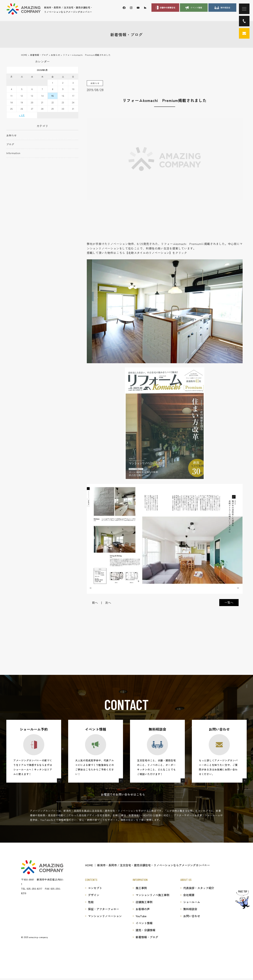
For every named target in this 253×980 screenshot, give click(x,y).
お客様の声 (143, 909)
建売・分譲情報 (145, 930)
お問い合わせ (192, 916)
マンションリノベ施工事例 (153, 895)
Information (13, 153)
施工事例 (141, 888)
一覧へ (229, 602)
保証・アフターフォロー (103, 909)
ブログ (10, 144)
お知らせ (12, 135)
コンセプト (95, 888)
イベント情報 (144, 923)
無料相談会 (190, 909)
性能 (91, 902)
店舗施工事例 (144, 902)
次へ (108, 603)
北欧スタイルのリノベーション (149, 253)
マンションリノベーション (105, 916)
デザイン (94, 895)
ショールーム (192, 902)
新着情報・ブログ (147, 937)
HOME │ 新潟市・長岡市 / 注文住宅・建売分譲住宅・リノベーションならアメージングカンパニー (147, 865)
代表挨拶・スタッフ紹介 (199, 888)
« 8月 (22, 115)
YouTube (141, 916)
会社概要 (189, 895)
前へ (95, 603)
